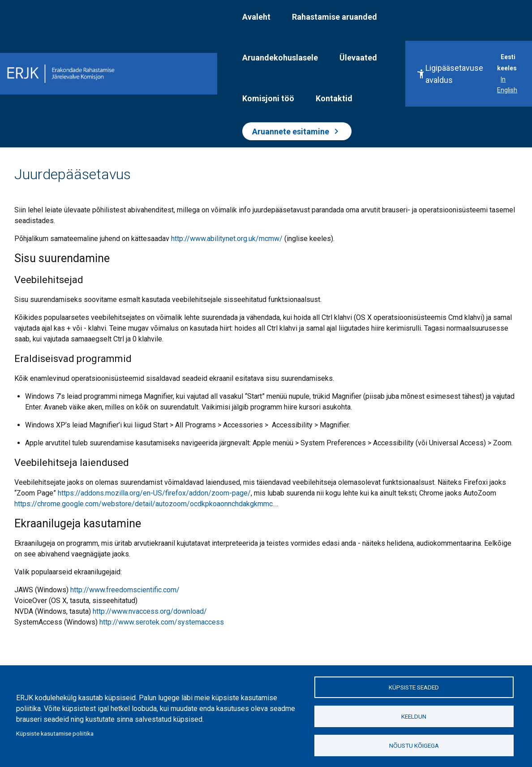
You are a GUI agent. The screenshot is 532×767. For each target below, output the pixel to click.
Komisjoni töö (268, 98)
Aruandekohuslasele (280, 58)
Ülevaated (358, 58)
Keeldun (414, 716)
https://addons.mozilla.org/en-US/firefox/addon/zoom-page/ (154, 493)
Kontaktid (334, 98)
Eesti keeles (507, 62)
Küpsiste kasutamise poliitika (55, 733)
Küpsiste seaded (414, 687)
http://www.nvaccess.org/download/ (150, 611)
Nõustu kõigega (414, 745)
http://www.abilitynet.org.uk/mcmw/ (227, 239)
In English (507, 85)
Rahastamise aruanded (335, 17)
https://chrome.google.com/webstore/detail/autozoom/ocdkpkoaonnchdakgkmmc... (146, 504)
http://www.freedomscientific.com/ (125, 590)
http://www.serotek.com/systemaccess (162, 622)
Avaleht (256, 17)
